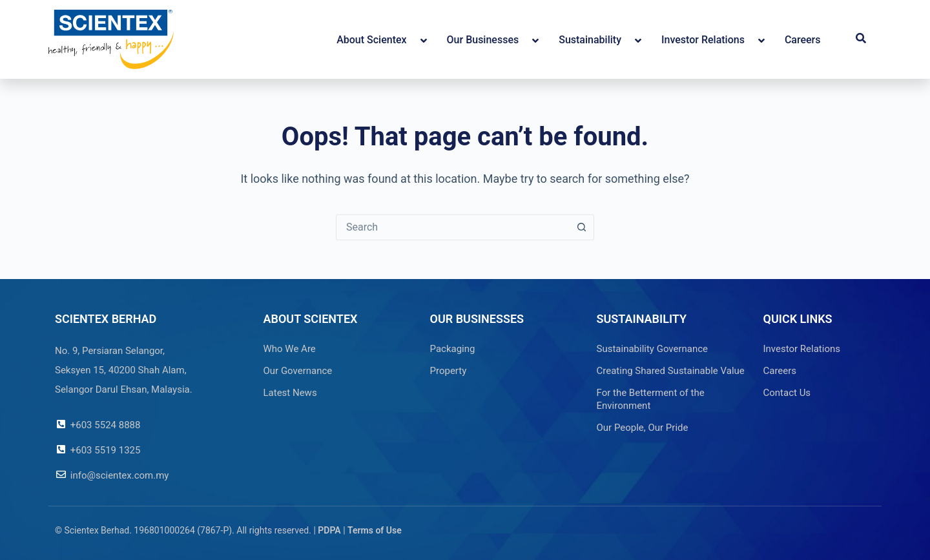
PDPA (329, 530)
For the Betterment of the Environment (651, 399)
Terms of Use (375, 530)
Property (449, 371)
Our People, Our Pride (643, 428)
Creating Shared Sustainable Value (671, 371)
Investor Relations (802, 349)
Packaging (453, 349)
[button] (861, 39)
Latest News (290, 393)
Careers (780, 371)
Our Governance (298, 371)
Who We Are (290, 349)
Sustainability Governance (653, 349)
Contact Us (787, 393)
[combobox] (453, 227)
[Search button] (581, 227)
